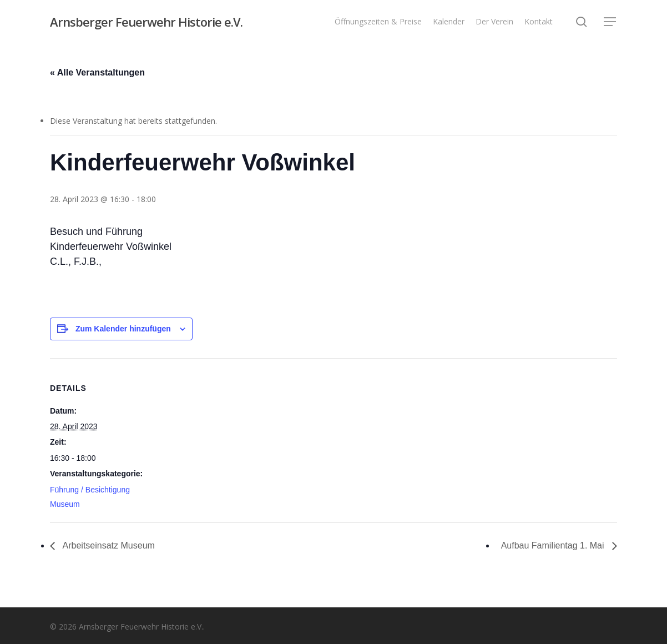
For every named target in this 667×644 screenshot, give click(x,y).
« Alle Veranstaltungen (97, 72)
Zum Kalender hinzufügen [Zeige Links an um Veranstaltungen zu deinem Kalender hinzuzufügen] (123, 329)
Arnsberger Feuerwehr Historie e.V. (146, 22)
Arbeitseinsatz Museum (108, 545)
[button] (610, 22)
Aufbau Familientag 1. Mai (554, 545)
